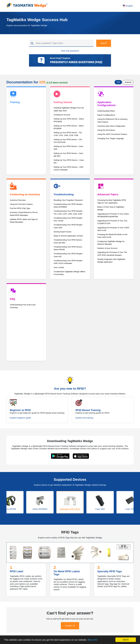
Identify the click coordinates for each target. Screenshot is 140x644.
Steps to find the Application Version (68, 236)
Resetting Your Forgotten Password (68, 200)
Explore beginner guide (20, 418)
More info (92, 640)
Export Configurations (106, 115)
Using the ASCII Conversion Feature (112, 134)
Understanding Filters (106, 111)
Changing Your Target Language (111, 138)
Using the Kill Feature (106, 130)
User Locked (59, 267)
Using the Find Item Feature (21, 204)
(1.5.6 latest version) (57, 83)
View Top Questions (70, 51)
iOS (118, 82)
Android (128, 82)
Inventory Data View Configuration (111, 126)
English (128, 6)
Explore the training (84, 418)
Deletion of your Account (107, 248)
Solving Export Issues (62, 232)
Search (104, 43)
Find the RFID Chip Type (20, 208)
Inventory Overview (18, 200)
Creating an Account (62, 115)
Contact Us (70, 626)
